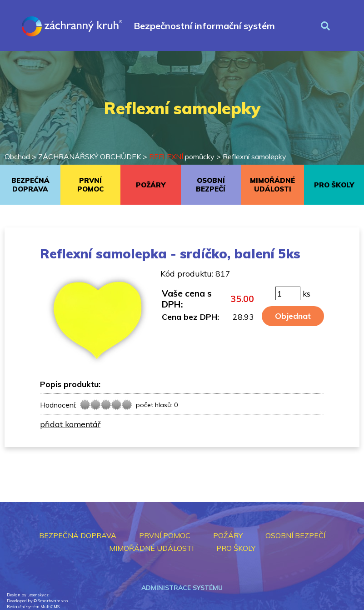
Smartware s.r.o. (53, 601)
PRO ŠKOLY (334, 185)
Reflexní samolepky (254, 156)
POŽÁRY (151, 185)
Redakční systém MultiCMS (33, 607)
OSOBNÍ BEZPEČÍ (211, 185)
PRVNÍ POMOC (90, 185)
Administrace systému (182, 588)
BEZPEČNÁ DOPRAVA (30, 185)
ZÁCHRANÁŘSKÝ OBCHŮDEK (90, 156)
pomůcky (182, 156)
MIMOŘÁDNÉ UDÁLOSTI (272, 185)
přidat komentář (70, 424)
